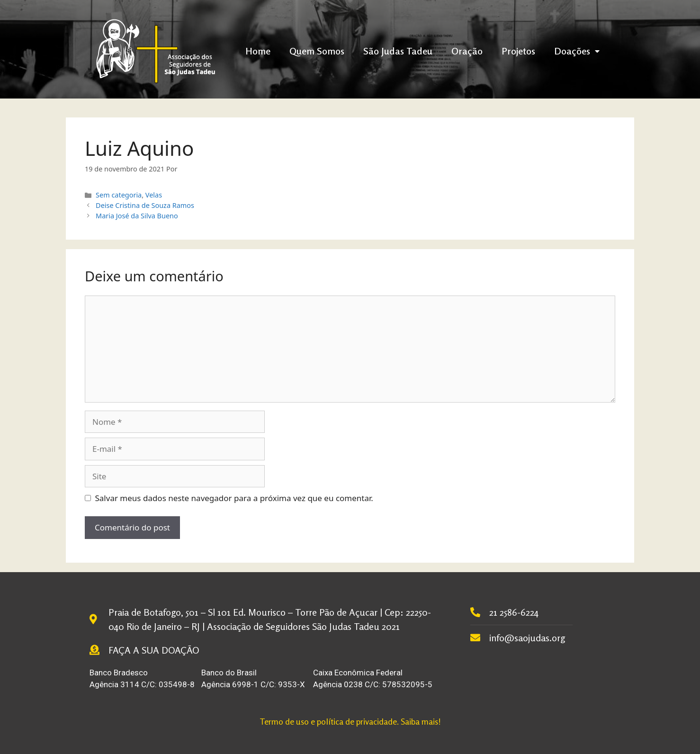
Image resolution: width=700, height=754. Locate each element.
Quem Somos (317, 51)
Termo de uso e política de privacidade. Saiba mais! (350, 721)
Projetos (518, 51)
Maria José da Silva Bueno (137, 216)
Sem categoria (119, 195)
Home (258, 51)
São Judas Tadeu (398, 51)
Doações (577, 51)
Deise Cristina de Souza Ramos (145, 205)
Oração (467, 51)
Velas (154, 195)
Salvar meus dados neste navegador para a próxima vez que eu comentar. (234, 498)
